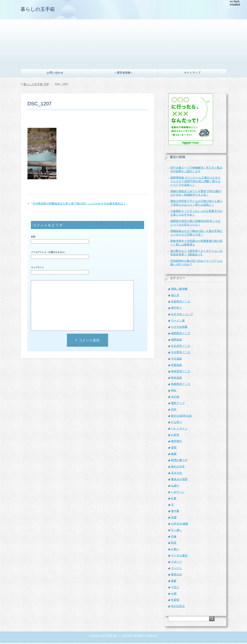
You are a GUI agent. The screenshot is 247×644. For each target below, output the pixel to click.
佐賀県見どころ (181, 303)
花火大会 (177, 474)
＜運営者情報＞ (124, 74)
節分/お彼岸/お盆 (181, 417)
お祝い (175, 550)
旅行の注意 (178, 468)
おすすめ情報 (179, 328)
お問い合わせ (55, 74)
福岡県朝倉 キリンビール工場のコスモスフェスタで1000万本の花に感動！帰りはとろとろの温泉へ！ (195, 182)
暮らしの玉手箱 (42, 9)
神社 (174, 391)
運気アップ (178, 404)
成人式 (175, 296)
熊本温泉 (177, 379)
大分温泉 (177, 360)
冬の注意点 (178, 607)
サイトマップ (192, 74)
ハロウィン (178, 493)
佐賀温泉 (177, 366)
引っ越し (177, 531)
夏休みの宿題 (179, 480)
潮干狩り (177, 309)
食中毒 (175, 512)
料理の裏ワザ (179, 461)
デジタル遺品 (179, 556)
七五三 (175, 588)
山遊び (175, 487)
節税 (174, 449)
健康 (174, 455)
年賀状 (175, 601)
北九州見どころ (181, 347)
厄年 (174, 410)
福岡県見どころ (181, 334)
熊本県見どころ (181, 372)
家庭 (174, 582)
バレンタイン (179, 429)
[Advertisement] (123, 44)
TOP (36, 85)
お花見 (175, 436)
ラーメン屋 (178, 322)
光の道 (175, 398)
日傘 (174, 537)
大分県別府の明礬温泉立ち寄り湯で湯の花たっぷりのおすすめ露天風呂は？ (79, 205)
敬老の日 (177, 575)
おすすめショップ (182, 315)
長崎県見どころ (181, 385)
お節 (174, 595)
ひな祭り (177, 423)
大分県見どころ (181, 353)
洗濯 (174, 518)
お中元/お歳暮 (180, 525)
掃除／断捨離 (179, 290)
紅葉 (174, 499)
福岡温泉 (177, 341)
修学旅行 (177, 442)
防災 (174, 544)
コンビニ (177, 569)
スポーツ (177, 563)
